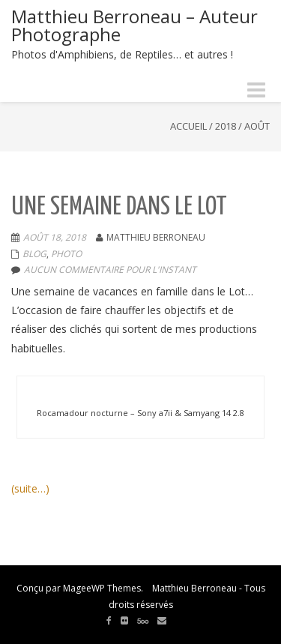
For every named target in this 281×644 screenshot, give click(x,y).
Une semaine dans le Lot (119, 207)
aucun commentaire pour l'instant (110, 270)
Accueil (188, 126)
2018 (226, 126)
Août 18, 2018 (55, 237)
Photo (66, 254)
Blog (34, 254)
